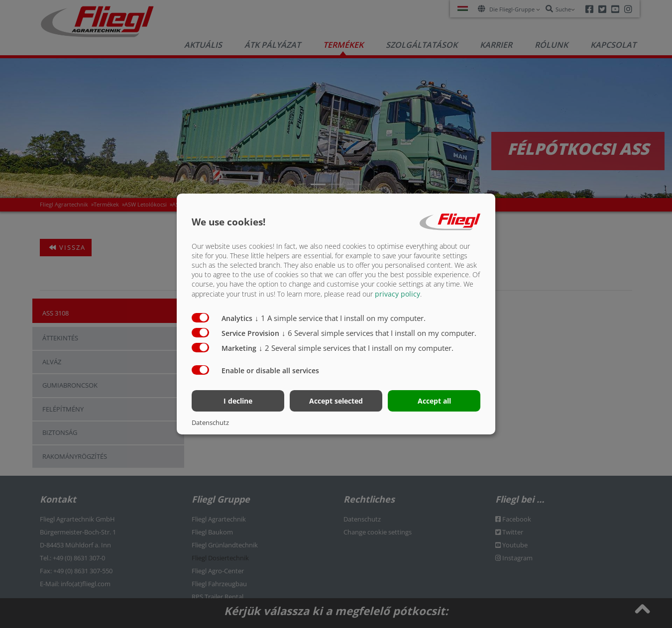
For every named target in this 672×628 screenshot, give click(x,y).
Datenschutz (210, 422)
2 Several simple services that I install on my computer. (356, 347)
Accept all (434, 401)
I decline (238, 401)
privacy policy (397, 293)
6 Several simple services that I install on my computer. (379, 332)
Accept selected (336, 401)
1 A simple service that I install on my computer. (340, 317)
